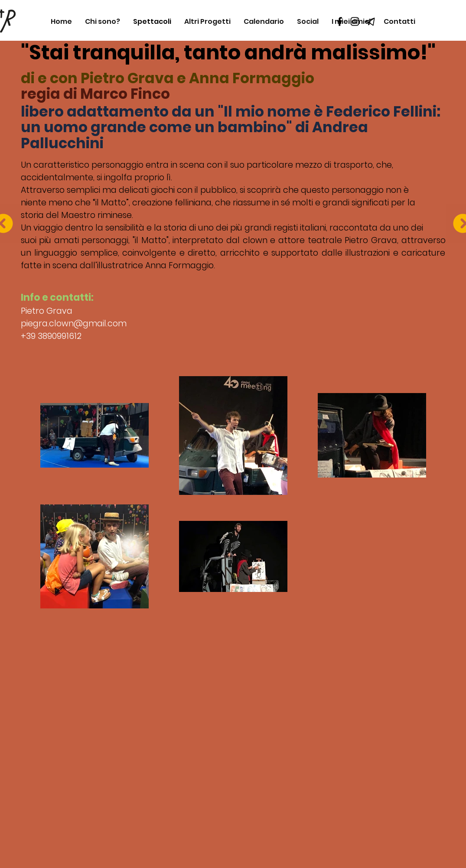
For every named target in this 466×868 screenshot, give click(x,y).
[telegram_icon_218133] (370, 21)
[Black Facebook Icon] (340, 21)
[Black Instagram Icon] (355, 21)
